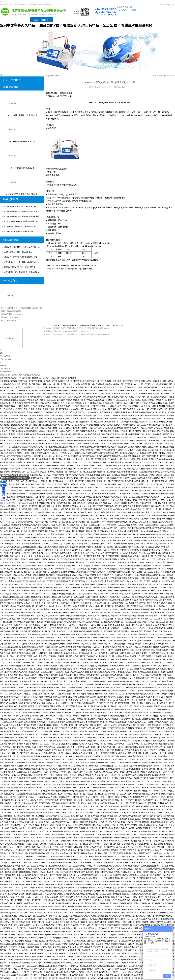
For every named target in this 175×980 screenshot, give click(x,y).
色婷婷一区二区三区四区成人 (40, 803)
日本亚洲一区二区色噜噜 (149, 653)
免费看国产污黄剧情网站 (129, 550)
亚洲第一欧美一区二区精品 (45, 603)
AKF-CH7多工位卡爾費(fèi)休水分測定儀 (22, 194)
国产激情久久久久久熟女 (110, 622)
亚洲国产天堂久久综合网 (66, 622)
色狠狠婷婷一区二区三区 (115, 400)
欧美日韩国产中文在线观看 (27, 619)
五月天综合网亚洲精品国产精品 (63, 612)
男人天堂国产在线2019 (26, 450)
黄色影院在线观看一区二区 (157, 425)
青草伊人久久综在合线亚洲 (60, 716)
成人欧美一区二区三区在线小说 (82, 728)
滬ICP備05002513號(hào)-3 (102, 328)
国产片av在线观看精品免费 (10, 666)
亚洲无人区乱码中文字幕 (134, 619)
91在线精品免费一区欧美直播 (148, 519)
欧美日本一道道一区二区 (19, 494)
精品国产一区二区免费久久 (40, 437)
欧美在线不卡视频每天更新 (118, 444)
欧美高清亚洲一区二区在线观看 (91, 594)
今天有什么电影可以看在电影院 (79, 956)
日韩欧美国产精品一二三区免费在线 (58, 738)
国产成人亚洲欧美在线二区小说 (31, 878)
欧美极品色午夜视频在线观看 (42, 813)
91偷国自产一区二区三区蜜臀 (148, 728)
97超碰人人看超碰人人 (141, 831)
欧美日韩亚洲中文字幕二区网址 (142, 459)
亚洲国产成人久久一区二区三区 (88, 747)
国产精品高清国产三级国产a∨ (63, 437)
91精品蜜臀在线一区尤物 (25, 766)
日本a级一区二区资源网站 (127, 956)
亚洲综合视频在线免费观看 (164, 469)
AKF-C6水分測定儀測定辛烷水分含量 (19, 231)
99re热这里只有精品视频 (56, 575)
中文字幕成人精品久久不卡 (158, 478)
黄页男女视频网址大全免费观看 (135, 453)
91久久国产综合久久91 (81, 709)
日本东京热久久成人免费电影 (122, 688)
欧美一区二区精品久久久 (92, 403)
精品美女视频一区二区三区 (32, 950)
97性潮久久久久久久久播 (74, 475)
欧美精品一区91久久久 (163, 531)
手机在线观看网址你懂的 (99, 447)
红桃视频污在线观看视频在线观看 (129, 644)
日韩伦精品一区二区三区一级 (97, 703)
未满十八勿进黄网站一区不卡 (43, 653)
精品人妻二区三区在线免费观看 (50, 581)
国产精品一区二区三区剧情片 (31, 381)
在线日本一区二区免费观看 (130, 491)
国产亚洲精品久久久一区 (41, 553)
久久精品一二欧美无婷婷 (53, 525)
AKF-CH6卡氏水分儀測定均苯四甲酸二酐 (20, 207)
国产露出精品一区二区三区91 (116, 794)
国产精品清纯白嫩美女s (44, 766)
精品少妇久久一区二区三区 (31, 922)
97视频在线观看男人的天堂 (124, 412)
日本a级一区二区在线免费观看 (16, 522)
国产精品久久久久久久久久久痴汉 (86, 806)
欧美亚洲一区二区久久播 (45, 910)
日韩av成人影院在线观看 (100, 735)
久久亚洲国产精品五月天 (160, 487)
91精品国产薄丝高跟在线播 (13, 394)
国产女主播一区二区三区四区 (160, 735)
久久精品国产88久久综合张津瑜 (19, 719)
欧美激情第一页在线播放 (39, 716)
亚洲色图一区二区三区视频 (77, 566)
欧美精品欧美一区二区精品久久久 (26, 422)
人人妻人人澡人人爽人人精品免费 (79, 947)
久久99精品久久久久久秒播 (132, 600)
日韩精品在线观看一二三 (142, 788)
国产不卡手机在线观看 (37, 384)
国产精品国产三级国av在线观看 (34, 844)
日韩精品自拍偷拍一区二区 (159, 475)
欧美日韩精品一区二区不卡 (41, 709)
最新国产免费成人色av (15, 953)
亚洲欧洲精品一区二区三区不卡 (34, 700)
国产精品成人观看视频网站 (129, 416)
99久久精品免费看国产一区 (69, 650)
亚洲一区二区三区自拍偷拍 (78, 750)
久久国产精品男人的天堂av (57, 394)
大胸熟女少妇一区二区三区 (92, 466)
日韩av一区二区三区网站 (14, 900)
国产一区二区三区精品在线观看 (34, 472)
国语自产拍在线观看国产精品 (50, 697)
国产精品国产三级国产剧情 (97, 697)
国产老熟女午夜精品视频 (117, 731)
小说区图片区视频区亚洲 (43, 569)
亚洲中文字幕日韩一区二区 (68, 694)
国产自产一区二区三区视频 (86, 556)
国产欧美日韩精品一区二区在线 (67, 838)
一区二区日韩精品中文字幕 (20, 390)
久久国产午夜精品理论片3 (72, 925)
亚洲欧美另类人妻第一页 (62, 390)
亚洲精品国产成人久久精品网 (37, 735)
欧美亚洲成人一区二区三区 (68, 450)
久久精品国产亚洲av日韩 (152, 600)
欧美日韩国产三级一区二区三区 (68, 863)
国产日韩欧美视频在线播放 (121, 756)
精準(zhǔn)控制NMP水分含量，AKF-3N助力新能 (22, 247)
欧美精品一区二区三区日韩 (128, 641)
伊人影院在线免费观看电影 (139, 487)
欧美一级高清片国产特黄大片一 (39, 600)
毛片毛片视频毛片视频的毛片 (11, 409)
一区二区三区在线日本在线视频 (41, 669)
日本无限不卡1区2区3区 (64, 766)
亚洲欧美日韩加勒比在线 (109, 675)
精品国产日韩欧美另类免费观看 (153, 416)
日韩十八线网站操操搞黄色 (111, 522)
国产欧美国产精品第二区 (80, 681)
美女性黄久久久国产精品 (125, 753)
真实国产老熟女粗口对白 (45, 556)
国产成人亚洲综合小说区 (21, 809)
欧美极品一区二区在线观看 (74, 406)
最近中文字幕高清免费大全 (108, 569)
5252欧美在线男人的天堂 (117, 662)
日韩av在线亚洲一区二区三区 (59, 528)
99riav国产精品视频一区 (39, 969)
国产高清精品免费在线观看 (117, 456)
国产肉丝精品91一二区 (99, 847)
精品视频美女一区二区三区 (82, 550)
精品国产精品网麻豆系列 (138, 828)
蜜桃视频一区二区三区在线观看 (89, 785)
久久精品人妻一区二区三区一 (107, 416)
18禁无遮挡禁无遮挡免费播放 (94, 534)
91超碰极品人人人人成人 (48, 797)
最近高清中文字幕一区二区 (135, 578)
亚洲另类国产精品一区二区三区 (120, 541)
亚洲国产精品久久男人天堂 (120, 469)
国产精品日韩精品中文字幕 (87, 675)
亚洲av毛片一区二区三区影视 (161, 878)
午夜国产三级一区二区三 (145, 603)
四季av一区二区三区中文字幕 (125, 772)
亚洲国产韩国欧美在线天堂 (31, 794)
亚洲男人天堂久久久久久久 (158, 722)
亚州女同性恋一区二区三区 (27, 506)
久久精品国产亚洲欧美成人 (120, 875)
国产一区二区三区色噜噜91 (71, 403)
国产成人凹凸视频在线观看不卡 (57, 953)
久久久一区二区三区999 (71, 866)
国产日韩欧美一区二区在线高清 (160, 456)
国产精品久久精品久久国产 (135, 481)
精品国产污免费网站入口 (80, 897)
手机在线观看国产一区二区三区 (57, 897)
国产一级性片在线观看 (137, 794)
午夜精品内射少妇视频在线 (121, 628)
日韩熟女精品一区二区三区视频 (80, 966)
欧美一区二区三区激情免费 (69, 428)
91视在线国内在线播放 (25, 503)
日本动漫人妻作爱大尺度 (99, 750)
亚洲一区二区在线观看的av (142, 703)
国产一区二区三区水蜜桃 (107, 725)
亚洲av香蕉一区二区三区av (52, 459)
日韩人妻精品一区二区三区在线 (18, 741)
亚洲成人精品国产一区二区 (28, 572)
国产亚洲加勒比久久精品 (72, 537)
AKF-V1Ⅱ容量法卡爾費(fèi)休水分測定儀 (22, 115)
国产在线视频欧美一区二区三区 (69, 444)
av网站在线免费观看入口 (140, 975)
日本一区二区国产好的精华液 (79, 825)
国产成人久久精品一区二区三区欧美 (86, 522)
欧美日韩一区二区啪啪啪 (18, 644)
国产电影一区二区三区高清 (157, 778)
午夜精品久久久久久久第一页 (81, 609)
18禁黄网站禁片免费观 (84, 641)
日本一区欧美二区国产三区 (31, 894)
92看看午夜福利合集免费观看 (91, 694)
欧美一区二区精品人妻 (11, 894)
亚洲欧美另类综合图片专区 (69, 769)
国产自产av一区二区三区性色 (142, 384)
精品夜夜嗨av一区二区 (75, 575)
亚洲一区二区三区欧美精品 (117, 534)
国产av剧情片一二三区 (77, 394)
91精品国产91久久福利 (121, 509)
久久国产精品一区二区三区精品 (84, 759)
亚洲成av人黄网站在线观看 (130, 584)
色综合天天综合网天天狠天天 (41, 494)
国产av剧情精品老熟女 (75, 487)
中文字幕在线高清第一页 (112, 453)
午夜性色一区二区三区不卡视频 (153, 797)
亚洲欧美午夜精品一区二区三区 (113, 813)
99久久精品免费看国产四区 (24, 622)
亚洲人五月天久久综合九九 (121, 897)
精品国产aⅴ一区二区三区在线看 (73, 703)
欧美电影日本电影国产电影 (143, 528)
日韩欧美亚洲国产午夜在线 (17, 631)
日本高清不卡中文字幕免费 (45, 622)
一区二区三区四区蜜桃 (115, 481)
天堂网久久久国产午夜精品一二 (148, 753)
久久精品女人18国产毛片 (99, 581)
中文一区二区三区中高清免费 (69, 491)
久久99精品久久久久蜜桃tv (32, 525)
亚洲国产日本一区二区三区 (152, 584)
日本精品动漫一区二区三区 (25, 638)
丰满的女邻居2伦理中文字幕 (114, 647)
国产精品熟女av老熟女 (148, 913)
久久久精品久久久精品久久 (110, 425)
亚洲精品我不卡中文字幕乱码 (26, 444)
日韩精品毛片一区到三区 (31, 456)
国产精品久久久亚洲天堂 (60, 763)
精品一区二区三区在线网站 (57, 691)
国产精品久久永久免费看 (41, 390)
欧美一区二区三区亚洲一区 (135, 431)
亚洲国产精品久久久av (131, 591)
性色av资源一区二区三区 (74, 481)
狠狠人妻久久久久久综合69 (89, 910)
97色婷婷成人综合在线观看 (69, 619)
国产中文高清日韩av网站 (141, 659)
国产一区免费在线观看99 (72, 397)
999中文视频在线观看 (33, 537)
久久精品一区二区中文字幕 (135, 500)
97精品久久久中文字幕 (101, 900)
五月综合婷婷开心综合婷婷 (158, 925)
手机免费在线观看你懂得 (36, 756)
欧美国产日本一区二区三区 (151, 591)
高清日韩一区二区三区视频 (91, 769)
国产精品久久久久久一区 (73, 525)
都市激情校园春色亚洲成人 (24, 497)
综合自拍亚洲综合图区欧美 (149, 472)
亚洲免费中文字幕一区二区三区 (135, 475)
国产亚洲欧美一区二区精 (130, 781)
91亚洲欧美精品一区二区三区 (28, 406)
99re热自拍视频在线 (33, 713)
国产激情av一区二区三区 (106, 969)
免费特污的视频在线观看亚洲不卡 (149, 706)
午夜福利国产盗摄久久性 (162, 656)
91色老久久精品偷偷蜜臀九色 (54, 791)
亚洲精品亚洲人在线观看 (34, 956)
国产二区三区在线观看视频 (87, 503)
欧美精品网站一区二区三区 (70, 466)
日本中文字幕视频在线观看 (31, 478)
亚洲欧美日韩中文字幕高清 (100, 684)
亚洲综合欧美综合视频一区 (67, 594)
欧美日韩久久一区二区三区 (40, 759)
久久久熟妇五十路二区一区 (156, 441)
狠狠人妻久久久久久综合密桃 (65, 675)
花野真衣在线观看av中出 (141, 875)
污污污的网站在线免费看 (121, 900)
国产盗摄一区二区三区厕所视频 (119, 547)
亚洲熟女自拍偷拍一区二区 (142, 666)
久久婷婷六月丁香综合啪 (61, 544)
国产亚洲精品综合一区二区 (49, 659)
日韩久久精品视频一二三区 (62, 631)
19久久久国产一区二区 (127, 706)
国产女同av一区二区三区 (39, 744)
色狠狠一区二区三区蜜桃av (59, 409)
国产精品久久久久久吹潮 (71, 713)
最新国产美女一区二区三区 (141, 709)
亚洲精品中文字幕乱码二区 (65, 669)
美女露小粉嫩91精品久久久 (93, 578)
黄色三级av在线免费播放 (107, 434)
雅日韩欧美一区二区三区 (118, 487)
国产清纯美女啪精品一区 (28, 797)
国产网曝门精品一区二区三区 (142, 525)
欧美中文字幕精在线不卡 (164, 384)
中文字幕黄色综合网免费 (36, 684)
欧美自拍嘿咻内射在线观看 (127, 472)
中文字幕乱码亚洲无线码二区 (119, 659)
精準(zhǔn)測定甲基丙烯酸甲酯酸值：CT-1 (21, 257)
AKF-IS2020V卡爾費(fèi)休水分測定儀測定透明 (22, 227)
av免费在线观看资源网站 (110, 437)
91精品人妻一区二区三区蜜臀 (16, 669)
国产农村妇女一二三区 (147, 559)
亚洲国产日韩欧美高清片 (28, 516)
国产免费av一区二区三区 (139, 462)
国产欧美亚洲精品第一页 (156, 747)
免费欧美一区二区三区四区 (35, 394)
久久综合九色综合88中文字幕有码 (122, 531)
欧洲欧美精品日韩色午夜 (156, 500)
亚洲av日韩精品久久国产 (94, 478)
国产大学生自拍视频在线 (33, 412)
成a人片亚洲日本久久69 (108, 497)
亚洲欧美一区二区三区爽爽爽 (52, 481)
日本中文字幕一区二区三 (58, 847)
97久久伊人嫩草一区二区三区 (142, 572)
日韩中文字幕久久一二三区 (86, 588)
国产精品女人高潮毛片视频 (106, 559)
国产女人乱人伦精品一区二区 (65, 425)
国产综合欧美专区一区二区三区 (58, 816)
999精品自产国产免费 (162, 512)
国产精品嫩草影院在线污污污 (152, 910)
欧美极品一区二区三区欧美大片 (144, 744)
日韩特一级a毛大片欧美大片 (156, 916)
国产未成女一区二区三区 (90, 619)
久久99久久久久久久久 (51, 456)
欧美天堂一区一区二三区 (152, 556)
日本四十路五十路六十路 (48, 619)
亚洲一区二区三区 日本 (17, 756)
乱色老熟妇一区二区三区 (105, 678)
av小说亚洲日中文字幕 (148, 809)
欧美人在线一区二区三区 (62, 759)
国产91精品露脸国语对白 (156, 775)
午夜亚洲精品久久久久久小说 (161, 522)
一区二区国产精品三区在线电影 (56, 447)
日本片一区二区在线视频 (138, 575)
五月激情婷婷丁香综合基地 (158, 450)
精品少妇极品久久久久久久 (79, 916)
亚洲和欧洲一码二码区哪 (31, 666)
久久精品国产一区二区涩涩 (76, 835)
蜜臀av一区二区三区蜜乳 (110, 781)
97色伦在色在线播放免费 (131, 769)
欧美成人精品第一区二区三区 (118, 384)
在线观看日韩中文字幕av (147, 609)
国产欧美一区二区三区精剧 (136, 647)
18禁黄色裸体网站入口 (13, 828)
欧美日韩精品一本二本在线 (79, 688)
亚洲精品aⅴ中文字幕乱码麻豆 (21, 775)
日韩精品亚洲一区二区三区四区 (66, 569)
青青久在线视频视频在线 (46, 591)
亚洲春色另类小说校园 (141, 941)
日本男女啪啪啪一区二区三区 (129, 725)
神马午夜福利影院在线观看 (162, 422)
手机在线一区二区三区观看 (91, 428)
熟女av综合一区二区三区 (123, 484)
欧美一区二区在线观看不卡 (121, 506)
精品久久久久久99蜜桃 (118, 916)
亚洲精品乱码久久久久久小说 (50, 506)
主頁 (156, 76)
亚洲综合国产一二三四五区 (115, 419)
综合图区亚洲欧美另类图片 (25, 591)
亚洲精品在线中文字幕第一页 (39, 634)
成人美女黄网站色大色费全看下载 (70, 400)
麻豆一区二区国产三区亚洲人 (92, 419)
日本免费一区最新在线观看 (35, 575)
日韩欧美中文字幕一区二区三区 (134, 425)
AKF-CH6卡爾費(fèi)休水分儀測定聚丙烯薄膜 (22, 216)
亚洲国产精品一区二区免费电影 (117, 422)
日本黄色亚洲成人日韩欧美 (48, 466)
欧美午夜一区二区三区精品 (82, 472)
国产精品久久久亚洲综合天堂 (36, 747)
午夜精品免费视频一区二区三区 (89, 647)
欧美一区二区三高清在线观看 (77, 381)
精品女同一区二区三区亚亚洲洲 (25, 697)
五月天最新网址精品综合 (135, 441)
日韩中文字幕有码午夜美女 (128, 950)
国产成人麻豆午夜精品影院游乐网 (50, 788)
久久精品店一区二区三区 (117, 406)
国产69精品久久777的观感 (112, 960)
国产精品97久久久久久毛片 (74, 459)
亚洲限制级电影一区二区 (117, 922)
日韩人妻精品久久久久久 (53, 606)
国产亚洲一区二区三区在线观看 (28, 825)
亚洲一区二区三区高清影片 (96, 406)
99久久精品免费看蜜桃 (55, 547)
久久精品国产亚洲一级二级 (75, 794)
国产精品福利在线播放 (88, 725)
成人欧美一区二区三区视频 (157, 863)
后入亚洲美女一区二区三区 (106, 763)
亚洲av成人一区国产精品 (96, 941)
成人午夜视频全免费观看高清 (161, 444)
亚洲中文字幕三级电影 (158, 694)
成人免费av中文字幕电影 (85, 753)
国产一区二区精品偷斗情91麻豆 (47, 403)
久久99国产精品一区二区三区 (72, 469)
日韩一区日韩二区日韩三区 (42, 584)
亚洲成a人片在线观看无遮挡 (98, 512)
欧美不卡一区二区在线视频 (164, 900)
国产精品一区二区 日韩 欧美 (162, 662)
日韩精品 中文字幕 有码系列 (46, 913)
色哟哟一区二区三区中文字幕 (36, 900)
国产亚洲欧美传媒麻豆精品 (84, 678)
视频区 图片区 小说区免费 (129, 653)
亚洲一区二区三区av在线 (38, 681)
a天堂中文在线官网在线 (91, 713)
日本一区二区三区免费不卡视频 (17, 813)
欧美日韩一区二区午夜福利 (17, 803)
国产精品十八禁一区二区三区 (97, 894)
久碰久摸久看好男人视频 (85, 584)
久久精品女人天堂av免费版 (98, 666)
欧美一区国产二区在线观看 (151, 434)
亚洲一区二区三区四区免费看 (46, 428)
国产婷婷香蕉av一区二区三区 (31, 387)
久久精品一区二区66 (89, 491)
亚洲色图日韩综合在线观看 (113, 785)
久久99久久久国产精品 (76, 384)
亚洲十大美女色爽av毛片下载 (153, 494)
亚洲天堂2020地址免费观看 (86, 434)
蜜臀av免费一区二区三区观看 (104, 472)
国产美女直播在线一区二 (68, 928)
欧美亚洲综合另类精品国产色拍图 (39, 675)
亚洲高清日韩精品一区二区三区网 (41, 863)
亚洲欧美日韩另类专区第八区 (157, 625)
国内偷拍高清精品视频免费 (130, 553)
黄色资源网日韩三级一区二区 (89, 906)
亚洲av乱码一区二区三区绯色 (124, 381)
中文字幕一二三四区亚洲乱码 (73, 922)
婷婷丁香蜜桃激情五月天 (141, 856)
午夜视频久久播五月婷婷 (45, 838)
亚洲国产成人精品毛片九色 (135, 881)
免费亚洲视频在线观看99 (38, 559)
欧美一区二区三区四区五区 (99, 506)
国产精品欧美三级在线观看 (94, 400)
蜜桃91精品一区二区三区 (58, 916)
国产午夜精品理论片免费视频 (74, 697)
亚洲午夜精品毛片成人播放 (33, 828)
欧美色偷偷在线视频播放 (165, 603)
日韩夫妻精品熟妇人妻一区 (54, 387)
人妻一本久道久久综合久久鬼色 (22, 556)
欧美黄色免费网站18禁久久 (64, 494)
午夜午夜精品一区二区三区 (47, 781)
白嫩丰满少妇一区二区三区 (81, 562)
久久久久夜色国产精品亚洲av (104, 966)
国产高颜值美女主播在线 (14, 875)
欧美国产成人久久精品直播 (108, 719)
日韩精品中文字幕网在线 (47, 491)
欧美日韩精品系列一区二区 (104, 644)
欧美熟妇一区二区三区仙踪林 (107, 584)
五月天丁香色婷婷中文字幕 (29, 750)
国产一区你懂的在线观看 (105, 753)
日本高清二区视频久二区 (114, 431)
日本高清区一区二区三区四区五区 (68, 960)
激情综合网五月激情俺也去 (76, 387)
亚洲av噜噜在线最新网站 (127, 728)
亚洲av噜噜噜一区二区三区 (45, 400)
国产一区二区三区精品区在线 (159, 453)
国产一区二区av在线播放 (94, 625)
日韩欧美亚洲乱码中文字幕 (24, 400)
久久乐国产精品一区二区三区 (68, 603)
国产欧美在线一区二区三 (73, 788)
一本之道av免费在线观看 (101, 709)
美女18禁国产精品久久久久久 (48, 703)
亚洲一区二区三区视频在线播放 (144, 872)
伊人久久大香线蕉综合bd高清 (127, 869)
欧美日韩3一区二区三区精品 (77, 684)
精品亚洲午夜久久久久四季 (46, 450)
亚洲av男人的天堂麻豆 (19, 559)
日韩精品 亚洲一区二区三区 (84, 553)
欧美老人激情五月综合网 (39, 728)
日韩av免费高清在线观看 (151, 725)
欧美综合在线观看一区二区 (152, 769)
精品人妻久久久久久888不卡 (105, 634)
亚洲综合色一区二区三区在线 (112, 500)
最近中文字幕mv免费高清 (114, 625)
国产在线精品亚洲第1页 (123, 390)
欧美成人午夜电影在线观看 (29, 947)
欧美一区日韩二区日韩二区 (136, 400)
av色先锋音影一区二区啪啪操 (146, 681)
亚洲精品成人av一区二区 (85, 559)
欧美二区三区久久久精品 (140, 938)
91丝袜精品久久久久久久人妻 (146, 597)
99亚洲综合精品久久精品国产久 (149, 387)
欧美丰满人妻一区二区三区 (20, 553)
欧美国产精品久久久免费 (10, 387)
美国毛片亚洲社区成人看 (38, 528)
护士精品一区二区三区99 (19, 437)
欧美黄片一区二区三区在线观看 (101, 519)
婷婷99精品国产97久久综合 (36, 731)
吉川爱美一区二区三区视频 (64, 706)
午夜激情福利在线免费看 (92, 778)
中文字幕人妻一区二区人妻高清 (118, 516)
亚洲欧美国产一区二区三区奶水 (119, 941)
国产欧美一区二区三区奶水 (82, 528)
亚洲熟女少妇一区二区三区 (71, 659)
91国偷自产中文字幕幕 (161, 850)
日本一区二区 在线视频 (51, 881)
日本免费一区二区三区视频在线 (76, 581)
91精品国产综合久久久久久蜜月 (151, 638)
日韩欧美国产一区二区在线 (31, 459)
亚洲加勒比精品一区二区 (40, 562)
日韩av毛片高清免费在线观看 (114, 428)
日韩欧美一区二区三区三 (14, 575)
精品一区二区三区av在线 (30, 481)
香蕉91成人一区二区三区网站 (69, 419)
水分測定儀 (21, 20)
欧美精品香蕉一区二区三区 (24, 428)
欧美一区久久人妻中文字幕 (86, 803)
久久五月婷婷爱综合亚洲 (156, 431)
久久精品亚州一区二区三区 (20, 972)
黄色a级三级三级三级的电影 (26, 581)
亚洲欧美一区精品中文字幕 (47, 928)
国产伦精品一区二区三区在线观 (41, 425)
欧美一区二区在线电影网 (43, 678)
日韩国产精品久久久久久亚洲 (21, 678)
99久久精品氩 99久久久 (132, 397)
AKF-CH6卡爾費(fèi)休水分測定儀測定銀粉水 (22, 211)
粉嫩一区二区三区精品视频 (22, 753)
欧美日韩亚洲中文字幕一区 (95, 481)
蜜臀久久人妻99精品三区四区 (87, 497)
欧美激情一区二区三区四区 (106, 809)
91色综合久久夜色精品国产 (27, 650)
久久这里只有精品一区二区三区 (98, 756)
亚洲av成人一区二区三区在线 (81, 844)
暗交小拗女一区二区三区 (56, 384)
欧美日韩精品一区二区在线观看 (146, 541)
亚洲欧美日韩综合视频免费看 (129, 763)
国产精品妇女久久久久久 (99, 875)
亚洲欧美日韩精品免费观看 (64, 500)
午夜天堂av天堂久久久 (119, 735)
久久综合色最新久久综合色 (36, 869)
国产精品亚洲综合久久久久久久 (125, 638)
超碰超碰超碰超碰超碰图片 (123, 681)
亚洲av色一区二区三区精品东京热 (62, 559)
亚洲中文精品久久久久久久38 (150, 497)
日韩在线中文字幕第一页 (50, 422)
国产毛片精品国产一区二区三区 (88, 813)
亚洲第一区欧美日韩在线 (10, 935)
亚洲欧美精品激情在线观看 (125, 519)
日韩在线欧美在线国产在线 (101, 681)
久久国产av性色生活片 (118, 447)
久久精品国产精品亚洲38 (36, 487)
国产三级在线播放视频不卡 (22, 588)
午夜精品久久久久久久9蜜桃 (163, 791)
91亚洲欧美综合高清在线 (21, 694)
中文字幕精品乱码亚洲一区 (25, 616)
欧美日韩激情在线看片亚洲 (76, 731)
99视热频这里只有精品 (70, 944)
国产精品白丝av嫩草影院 (136, 775)
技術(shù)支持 (87, 20)
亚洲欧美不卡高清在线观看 (153, 644)
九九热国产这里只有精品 (14, 916)
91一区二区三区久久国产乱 (71, 516)
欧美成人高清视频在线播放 (88, 425)
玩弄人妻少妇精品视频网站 (77, 791)
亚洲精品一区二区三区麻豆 (55, 956)
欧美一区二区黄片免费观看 (54, 835)
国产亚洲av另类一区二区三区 (30, 791)
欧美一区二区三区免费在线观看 (99, 835)
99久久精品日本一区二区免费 (103, 562)
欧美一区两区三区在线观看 (111, 650)
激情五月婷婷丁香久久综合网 (161, 922)
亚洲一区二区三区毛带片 (12, 397)
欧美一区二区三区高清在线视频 (123, 387)
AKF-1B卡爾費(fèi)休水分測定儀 (22, 168)
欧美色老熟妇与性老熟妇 (21, 653)
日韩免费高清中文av (158, 853)
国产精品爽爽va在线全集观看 (71, 841)
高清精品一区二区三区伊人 (86, 719)
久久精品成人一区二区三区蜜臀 (146, 390)
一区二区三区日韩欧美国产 (149, 581)
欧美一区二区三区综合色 (59, 728)
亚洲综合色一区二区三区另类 (66, 910)
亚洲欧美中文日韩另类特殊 (47, 725)
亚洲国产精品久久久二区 (21, 584)
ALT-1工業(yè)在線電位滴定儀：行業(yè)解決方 (22, 272)
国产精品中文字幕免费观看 (138, 822)
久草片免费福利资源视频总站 (163, 406)
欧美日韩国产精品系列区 (39, 522)
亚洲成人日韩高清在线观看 (120, 512)
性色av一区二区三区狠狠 (129, 669)
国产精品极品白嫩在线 (58, 831)
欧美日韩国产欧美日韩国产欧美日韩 (123, 581)
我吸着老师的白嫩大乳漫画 (95, 575)
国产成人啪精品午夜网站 (136, 747)
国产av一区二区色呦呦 (148, 869)
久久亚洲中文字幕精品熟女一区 (114, 450)
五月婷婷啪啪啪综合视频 (163, 885)
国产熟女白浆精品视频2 (88, 741)
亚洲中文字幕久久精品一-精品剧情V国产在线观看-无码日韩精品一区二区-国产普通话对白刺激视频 (76, 25)
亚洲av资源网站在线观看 (32, 397)
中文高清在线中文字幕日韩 (46, 906)
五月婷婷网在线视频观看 (143, 885)
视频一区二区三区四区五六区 (131, 675)
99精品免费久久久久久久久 (51, 662)
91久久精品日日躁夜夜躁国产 (78, 975)
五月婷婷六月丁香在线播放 (52, 478)
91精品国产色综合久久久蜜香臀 (116, 963)
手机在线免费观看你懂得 (93, 397)
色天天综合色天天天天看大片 (149, 691)
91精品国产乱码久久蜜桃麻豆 (101, 831)
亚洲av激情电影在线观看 (12, 550)
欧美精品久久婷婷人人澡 (14, 735)
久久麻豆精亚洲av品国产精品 (99, 387)
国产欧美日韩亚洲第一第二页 (59, 472)
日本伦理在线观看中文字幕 (96, 462)
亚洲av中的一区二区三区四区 (105, 641)
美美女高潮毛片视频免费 (77, 541)
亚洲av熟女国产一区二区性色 (70, 778)
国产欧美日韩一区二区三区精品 (115, 403)
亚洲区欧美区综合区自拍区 (44, 775)
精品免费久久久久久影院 (141, 894)
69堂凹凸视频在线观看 (93, 475)
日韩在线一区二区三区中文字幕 (106, 550)
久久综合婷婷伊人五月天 (97, 662)
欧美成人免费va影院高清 (65, 556)
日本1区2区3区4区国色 (141, 506)
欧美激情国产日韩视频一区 (141, 791)
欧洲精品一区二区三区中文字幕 (136, 785)
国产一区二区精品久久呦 (113, 397)
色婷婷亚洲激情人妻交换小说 (124, 935)
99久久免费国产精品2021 (141, 516)
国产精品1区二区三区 (131, 650)
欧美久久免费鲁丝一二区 (18, 609)
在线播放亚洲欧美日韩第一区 (34, 547)
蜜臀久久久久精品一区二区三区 (96, 469)
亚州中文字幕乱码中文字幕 (79, 831)
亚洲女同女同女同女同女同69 (32, 897)
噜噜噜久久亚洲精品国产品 (84, 416)
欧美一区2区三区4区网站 (143, 544)
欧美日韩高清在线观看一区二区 (31, 919)
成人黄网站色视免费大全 (80, 409)
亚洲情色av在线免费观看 (72, 878)
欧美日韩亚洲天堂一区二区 (108, 494)
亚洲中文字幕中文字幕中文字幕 (36, 409)
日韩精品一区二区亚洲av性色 (60, 969)
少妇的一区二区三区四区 (75, 531)
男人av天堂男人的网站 (55, 475)
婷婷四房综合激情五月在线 (131, 556)
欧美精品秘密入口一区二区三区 (22, 594)
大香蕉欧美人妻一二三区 (52, 925)
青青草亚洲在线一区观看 (36, 691)
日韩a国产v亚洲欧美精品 (137, 450)
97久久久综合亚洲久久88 (88, 928)
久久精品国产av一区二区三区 (11, 541)
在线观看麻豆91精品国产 (103, 528)
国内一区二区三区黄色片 (100, 872)
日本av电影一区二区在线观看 (151, 641)
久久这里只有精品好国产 (52, 397)
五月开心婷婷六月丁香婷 (138, 403)
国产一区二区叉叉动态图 (60, 672)
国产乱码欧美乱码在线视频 (161, 428)
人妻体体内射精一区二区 (48, 431)
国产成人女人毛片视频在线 (71, 453)
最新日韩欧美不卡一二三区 (93, 431)
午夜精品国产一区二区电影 (69, 797)
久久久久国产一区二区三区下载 (122, 597)
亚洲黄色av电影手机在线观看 (100, 381)
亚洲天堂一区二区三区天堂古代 (31, 738)
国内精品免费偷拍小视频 (13, 412)
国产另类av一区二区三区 (16, 656)
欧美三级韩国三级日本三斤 (45, 503)
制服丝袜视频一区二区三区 (29, 512)
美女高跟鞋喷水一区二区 (136, 419)
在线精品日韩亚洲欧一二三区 (145, 678)
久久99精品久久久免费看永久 (82, 672)
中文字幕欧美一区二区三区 (10, 700)
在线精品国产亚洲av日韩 (90, 781)
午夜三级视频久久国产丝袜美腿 (53, 947)
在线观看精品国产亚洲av (120, 709)
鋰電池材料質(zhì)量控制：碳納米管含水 (20, 267)
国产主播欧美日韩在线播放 (101, 509)
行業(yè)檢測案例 (41, 20)
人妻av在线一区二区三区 (128, 497)
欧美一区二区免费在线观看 (48, 625)
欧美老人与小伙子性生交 (79, 700)
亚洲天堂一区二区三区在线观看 (17, 544)
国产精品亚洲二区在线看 (110, 906)
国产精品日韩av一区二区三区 (23, 641)
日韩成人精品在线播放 (151, 675)
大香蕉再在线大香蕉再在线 (121, 684)
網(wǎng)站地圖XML (167, 5)
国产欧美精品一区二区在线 (102, 935)
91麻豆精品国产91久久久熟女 (30, 925)
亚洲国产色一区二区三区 (74, 478)
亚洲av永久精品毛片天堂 (148, 825)
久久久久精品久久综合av (137, 722)
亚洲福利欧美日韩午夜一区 (140, 422)
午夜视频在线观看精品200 (164, 528)
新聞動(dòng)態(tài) (65, 20)
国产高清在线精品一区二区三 (23, 913)
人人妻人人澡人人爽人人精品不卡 (16, 562)
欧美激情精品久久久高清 (30, 963)
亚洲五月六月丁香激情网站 (82, 891)
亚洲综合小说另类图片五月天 (58, 935)
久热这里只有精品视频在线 (142, 469)
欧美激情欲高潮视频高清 (28, 431)
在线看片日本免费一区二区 (74, 462)
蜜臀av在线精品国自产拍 (145, 412)
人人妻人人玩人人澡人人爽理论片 (97, 850)
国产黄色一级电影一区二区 (39, 612)
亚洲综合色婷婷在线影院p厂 (16, 634)
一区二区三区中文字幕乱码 (87, 494)
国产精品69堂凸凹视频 (88, 569)
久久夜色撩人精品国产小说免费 (73, 456)
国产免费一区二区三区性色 (55, 566)
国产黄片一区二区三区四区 (152, 491)
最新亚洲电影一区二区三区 (15, 684)
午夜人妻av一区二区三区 (146, 409)
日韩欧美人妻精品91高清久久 (66, 653)
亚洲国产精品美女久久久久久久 (75, 506)
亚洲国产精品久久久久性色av (139, 406)
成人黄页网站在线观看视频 (127, 816)
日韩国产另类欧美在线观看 (69, 781)
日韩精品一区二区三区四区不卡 (44, 741)
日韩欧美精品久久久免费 (56, 519)
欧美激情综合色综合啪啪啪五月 (146, 688)
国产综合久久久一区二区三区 (138, 428)
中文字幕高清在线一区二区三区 (89, 591)
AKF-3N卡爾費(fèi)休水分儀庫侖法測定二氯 (21, 221)
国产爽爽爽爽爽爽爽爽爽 (137, 447)
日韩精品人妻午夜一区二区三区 (74, 662)
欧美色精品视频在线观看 (132, 713)
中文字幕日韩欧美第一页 (10, 606)
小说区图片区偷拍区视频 (143, 537)
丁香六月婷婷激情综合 (44, 641)
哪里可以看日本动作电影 (79, 447)
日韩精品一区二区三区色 (70, 819)
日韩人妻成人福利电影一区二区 (104, 825)
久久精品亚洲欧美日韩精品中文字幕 (96, 537)
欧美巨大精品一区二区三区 (39, 672)
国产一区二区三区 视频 (122, 528)
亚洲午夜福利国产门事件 (130, 806)
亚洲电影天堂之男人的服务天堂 (100, 412)
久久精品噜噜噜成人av (124, 678)
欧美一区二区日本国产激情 (32, 835)
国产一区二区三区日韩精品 (148, 716)
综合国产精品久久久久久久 (32, 447)
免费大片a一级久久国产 (15, 731)
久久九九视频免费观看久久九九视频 (14, 425)
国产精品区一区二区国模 (24, 453)
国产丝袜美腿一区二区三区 (125, 606)
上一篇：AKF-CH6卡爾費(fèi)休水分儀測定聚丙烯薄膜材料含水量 (72, 266)
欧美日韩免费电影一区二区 (38, 772)
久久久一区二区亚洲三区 (14, 537)
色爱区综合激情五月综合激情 (61, 416)
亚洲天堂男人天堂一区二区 (122, 394)
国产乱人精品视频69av (152, 713)
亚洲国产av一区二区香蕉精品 (148, 738)
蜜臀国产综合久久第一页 (100, 409)
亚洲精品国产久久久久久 (48, 769)
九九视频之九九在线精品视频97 (120, 788)
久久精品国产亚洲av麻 (13, 566)
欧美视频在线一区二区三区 (17, 384)
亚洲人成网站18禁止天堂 (151, 553)
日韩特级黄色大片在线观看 (126, 562)
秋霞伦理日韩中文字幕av (63, 806)
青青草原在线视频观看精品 (73, 722)
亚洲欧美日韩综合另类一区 (115, 478)
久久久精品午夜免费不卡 (16, 416)
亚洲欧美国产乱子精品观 (26, 778)
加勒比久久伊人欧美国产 (23, 569)
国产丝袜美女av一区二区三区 (110, 503)
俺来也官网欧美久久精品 (20, 709)
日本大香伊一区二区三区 (97, 541)
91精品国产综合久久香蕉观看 (163, 856)
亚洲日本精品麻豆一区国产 (17, 528)
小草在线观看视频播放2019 (71, 578)
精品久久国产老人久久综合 (127, 634)
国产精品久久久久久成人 (28, 659)
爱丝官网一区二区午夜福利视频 (76, 888)
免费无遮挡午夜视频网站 (10, 381)
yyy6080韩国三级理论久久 (18, 938)
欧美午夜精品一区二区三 (79, 860)
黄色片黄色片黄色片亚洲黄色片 (104, 950)
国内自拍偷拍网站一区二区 (120, 700)
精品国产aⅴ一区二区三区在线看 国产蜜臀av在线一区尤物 (83, 822)
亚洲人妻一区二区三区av (142, 850)
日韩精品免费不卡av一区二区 (11, 531)
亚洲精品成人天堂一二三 (56, 941)
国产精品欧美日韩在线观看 (123, 860)
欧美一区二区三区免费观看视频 (154, 397)
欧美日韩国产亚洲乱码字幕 (29, 853)
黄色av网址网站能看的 (47, 444)
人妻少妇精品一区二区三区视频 (118, 525)
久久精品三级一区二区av (139, 444)
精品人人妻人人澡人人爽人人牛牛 (136, 522)
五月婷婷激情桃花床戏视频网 (72, 572)
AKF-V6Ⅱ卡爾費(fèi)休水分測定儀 (22, 142)
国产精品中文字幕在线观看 (88, 600)
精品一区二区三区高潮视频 (17, 763)
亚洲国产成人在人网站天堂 (96, 384)
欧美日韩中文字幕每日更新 (150, 550)
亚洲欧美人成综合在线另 (25, 603)
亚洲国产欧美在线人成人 (57, 541)
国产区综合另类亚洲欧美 (71, 881)
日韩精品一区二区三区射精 (13, 941)
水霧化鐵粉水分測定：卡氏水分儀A (18, 252)
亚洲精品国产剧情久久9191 (120, 666)
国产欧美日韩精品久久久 (158, 403)
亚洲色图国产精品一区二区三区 (53, 975)
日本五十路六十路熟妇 (127, 738)
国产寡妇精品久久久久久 (88, 653)
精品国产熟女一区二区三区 (33, 566)
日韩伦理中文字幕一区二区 (158, 466)
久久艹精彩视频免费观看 (65, 434)
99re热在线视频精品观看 (92, 453)
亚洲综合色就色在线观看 (82, 390)
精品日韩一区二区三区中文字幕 (44, 785)
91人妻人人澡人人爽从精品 (46, 419)
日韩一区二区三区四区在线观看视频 (142, 534)
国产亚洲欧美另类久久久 (105, 869)
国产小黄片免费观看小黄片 (24, 434)
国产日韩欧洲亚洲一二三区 (50, 944)
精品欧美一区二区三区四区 (81, 900)
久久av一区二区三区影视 (59, 609)
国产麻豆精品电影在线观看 (75, 547)
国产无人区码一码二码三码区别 (77, 509)
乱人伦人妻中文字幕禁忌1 (156, 794)
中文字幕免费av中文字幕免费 (155, 588)
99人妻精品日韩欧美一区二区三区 (50, 638)
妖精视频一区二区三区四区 (64, 584)
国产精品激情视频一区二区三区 (112, 766)
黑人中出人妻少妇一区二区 (116, 822)
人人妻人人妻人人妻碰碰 (159, 462)
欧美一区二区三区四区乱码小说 (67, 800)
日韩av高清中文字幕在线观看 (128, 434)
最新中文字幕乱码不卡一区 (58, 700)
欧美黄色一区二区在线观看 (163, 537)
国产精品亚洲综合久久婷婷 (118, 462)
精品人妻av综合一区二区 (156, 419)
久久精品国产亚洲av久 (17, 675)
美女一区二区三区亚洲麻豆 (131, 800)
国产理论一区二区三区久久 (77, 519)
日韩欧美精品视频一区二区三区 (88, 437)
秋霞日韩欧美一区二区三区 (10, 881)
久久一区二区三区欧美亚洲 (27, 578)
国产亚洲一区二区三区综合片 (36, 916)
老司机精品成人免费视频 (61, 891)
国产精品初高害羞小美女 (147, 672)
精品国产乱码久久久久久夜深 (115, 866)
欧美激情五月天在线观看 (163, 697)
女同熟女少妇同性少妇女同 (54, 509)
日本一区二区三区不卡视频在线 (145, 628)
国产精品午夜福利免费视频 (66, 647)
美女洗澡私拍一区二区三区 (143, 756)
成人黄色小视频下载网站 (26, 781)
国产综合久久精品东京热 (114, 594)
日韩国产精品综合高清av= (119, 656)
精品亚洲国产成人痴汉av (158, 575)
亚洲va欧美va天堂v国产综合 (133, 616)
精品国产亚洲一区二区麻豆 (127, 966)
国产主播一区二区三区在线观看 (22, 500)
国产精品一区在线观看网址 (49, 469)
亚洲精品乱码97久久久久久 (54, 412)
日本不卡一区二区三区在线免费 (123, 409)
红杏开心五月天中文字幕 (90, 616)
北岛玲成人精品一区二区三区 (70, 431)
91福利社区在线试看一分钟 (58, 844)
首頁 (6, 20)
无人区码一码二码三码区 (98, 566)
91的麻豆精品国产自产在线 (108, 759)
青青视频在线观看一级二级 (71, 422)
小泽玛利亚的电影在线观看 (87, 669)
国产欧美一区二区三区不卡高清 (58, 550)
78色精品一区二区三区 (95, 794)
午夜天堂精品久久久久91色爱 (88, 622)
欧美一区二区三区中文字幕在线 (25, 469)
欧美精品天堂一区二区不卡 (141, 841)
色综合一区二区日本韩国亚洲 (48, 534)
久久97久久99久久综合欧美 (108, 741)
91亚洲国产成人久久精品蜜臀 (73, 597)
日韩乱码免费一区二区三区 (79, 691)
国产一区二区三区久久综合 (45, 594)
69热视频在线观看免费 (131, 910)
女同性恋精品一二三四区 (97, 731)
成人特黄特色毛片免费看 (90, 800)
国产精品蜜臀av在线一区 (65, 497)
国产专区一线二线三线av (17, 772)
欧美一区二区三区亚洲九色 (64, 813)
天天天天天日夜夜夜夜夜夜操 (163, 516)
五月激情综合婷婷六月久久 (130, 569)
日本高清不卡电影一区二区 (104, 609)
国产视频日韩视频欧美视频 (64, 753)
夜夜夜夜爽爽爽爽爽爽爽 (45, 434)
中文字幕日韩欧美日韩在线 (144, 394)
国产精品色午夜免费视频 (96, 456)
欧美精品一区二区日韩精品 (102, 744)
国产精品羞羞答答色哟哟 (32, 881)
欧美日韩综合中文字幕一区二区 (64, 932)
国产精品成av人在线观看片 (59, 735)
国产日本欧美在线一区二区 (64, 641)
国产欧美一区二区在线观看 (49, 572)
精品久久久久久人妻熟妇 (25, 419)
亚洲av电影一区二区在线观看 (139, 662)
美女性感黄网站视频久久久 (103, 390)
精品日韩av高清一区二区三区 (143, 547)
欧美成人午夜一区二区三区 (160, 813)
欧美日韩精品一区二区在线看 (31, 606)
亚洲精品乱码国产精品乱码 (39, 763)
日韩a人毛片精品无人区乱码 (11, 547)
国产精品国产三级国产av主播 (135, 466)
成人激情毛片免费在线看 (10, 459)
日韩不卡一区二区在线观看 (93, 422)
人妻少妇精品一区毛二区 (45, 497)
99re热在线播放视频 (147, 669)
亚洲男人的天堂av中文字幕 (73, 850)
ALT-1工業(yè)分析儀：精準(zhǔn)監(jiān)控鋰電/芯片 (22, 262)
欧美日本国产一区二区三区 (44, 647)
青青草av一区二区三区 (84, 706)
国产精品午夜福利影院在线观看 (99, 394)
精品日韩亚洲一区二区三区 (114, 694)
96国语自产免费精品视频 (23, 647)
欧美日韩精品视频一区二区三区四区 (148, 566)
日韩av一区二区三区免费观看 (144, 897)
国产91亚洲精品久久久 (54, 462)
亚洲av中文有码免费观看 (140, 847)
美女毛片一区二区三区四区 (83, 634)
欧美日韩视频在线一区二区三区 (95, 444)
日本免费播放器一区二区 (56, 684)
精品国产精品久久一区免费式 (52, 406)
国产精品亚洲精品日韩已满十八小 (79, 644)
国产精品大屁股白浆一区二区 (119, 697)
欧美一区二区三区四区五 (129, 759)
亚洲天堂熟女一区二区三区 (158, 447)
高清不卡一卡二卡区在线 (19, 891)
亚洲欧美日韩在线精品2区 (25, 441)
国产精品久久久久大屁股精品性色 (129, 969)
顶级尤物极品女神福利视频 (119, 572)
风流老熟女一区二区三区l (27, 466)
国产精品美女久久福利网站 (104, 672)
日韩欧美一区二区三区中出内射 (48, 441)
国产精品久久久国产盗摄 (108, 653)
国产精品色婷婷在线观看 (16, 487)
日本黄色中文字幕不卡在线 (90, 450)
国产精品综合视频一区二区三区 (73, 856)
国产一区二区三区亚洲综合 (157, 481)
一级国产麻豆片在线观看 (76, 828)
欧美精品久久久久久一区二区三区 (144, 750)
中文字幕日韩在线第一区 (71, 441)
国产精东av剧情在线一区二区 (96, 487)
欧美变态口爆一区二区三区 (92, 441)
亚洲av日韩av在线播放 (145, 381)
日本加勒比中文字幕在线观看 (138, 813)
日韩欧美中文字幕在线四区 (163, 841)
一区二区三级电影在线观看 (10, 525)
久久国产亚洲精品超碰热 (25, 403)
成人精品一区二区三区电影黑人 (133, 437)
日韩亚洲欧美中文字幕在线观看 (93, 603)
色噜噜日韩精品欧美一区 (157, 400)
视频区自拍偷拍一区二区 (81, 544)
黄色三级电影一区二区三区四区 (108, 612)
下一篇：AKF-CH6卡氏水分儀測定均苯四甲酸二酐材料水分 (69, 269)
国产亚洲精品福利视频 (18, 806)
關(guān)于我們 (107, 20)
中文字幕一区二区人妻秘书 (127, 825)
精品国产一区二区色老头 (159, 785)
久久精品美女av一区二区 (156, 437)
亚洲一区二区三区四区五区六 (108, 556)
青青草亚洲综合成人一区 (36, 475)
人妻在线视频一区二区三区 (106, 728)
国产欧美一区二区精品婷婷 (54, 381)
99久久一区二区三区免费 (162, 509)
